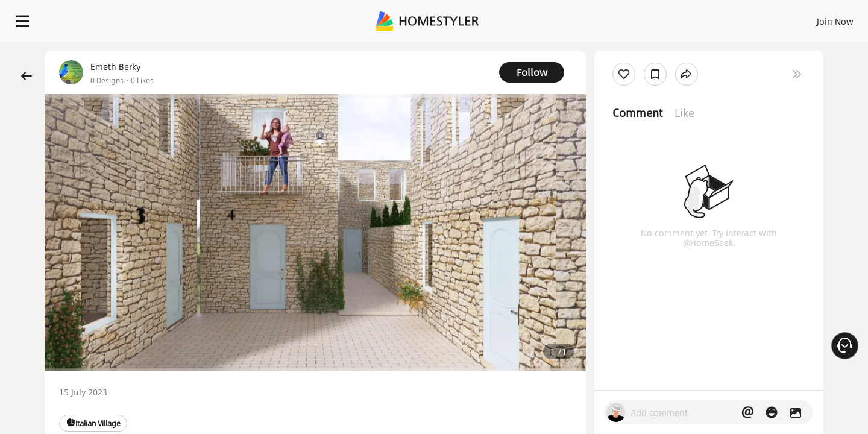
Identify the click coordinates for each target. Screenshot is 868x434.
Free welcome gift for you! (617, 51)
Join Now (690, 18)
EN (732, 18)
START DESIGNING (808, 18)
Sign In (645, 18)
